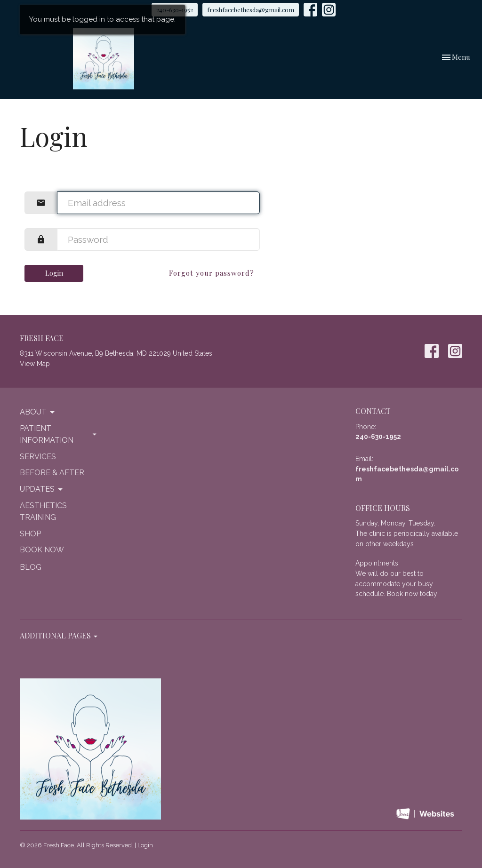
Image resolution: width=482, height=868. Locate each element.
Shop (30, 534)
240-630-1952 (378, 437)
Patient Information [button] (59, 434)
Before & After (52, 473)
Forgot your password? (212, 273)
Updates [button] (42, 489)
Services (38, 457)
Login (54, 273)
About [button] (38, 412)
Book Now (42, 550)
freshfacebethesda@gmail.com (251, 10)
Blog (31, 567)
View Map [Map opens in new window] (35, 364)
